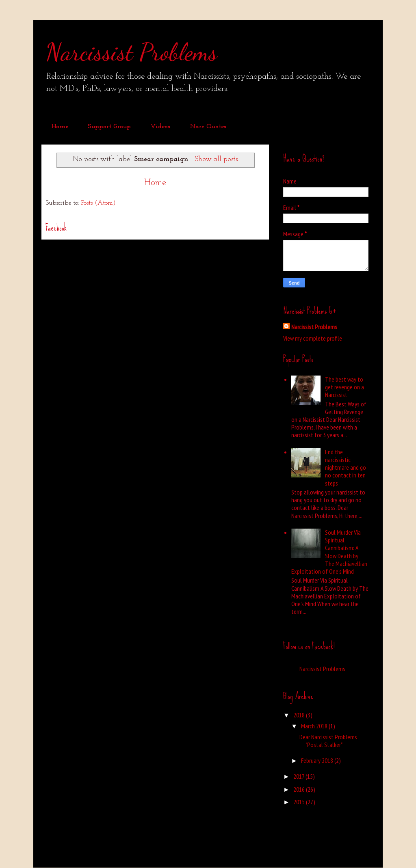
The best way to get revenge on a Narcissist (344, 387)
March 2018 (315, 726)
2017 (299, 776)
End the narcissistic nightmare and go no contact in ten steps (346, 467)
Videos (160, 127)
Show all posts (216, 159)
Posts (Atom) (99, 203)
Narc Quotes (208, 127)
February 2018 (318, 760)
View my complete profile (313, 338)
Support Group (109, 127)
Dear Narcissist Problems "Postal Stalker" (328, 741)
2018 (300, 715)
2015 (300, 802)
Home (60, 127)
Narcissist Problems (131, 52)
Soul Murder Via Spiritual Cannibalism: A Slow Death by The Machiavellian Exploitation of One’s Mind (329, 552)
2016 (300, 789)
